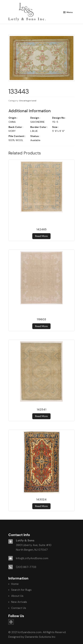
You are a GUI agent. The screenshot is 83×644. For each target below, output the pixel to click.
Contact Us (19, 608)
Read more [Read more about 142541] (41, 416)
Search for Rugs (21, 590)
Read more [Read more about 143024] (41, 506)
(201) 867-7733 (26, 567)
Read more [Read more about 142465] (41, 236)
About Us (17, 596)
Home (15, 584)
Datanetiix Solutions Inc (40, 637)
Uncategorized (28, 101)
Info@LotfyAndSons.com (32, 558)
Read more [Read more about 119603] (41, 326)
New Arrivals (19, 602)
